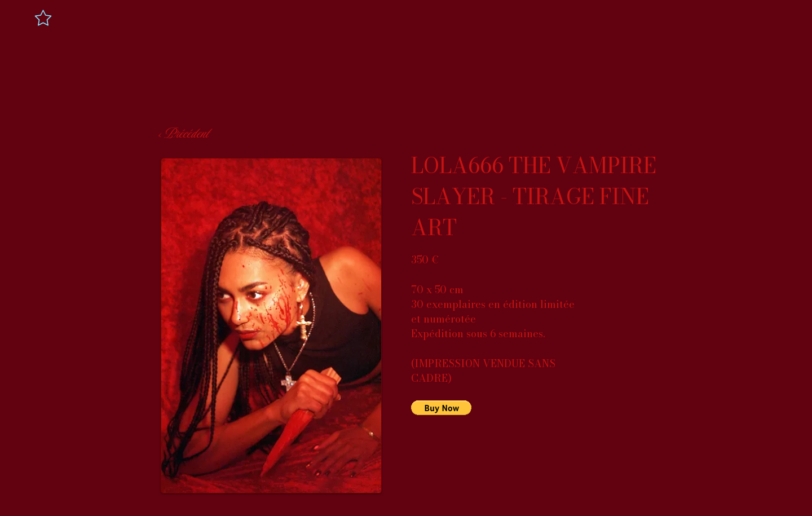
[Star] (43, 17)
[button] (441, 408)
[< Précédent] (183, 134)
